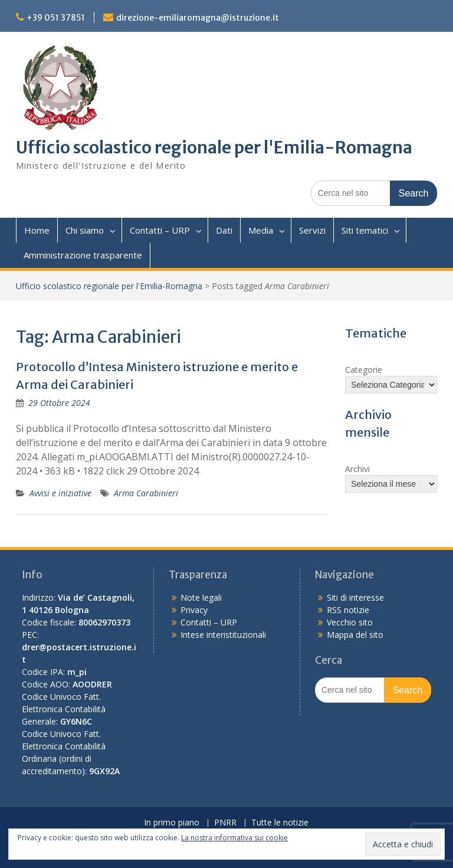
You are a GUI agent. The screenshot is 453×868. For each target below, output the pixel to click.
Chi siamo (85, 230)
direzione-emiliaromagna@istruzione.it (198, 18)
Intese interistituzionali (223, 635)
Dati (224, 230)
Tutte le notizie (280, 823)
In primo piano (172, 823)
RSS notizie (348, 610)
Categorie (364, 370)
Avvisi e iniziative (60, 493)
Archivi (357, 469)
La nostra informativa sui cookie (234, 838)
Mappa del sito (355, 635)
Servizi (312, 230)
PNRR (225, 823)
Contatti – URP (160, 230)
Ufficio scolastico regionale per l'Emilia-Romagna (214, 148)
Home (37, 230)
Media (261, 230)
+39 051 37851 (56, 18)
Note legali (201, 597)
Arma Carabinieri (146, 493)
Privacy (194, 610)
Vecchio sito (350, 622)
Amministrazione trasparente (83, 255)
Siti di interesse (355, 597)
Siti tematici (365, 230)
